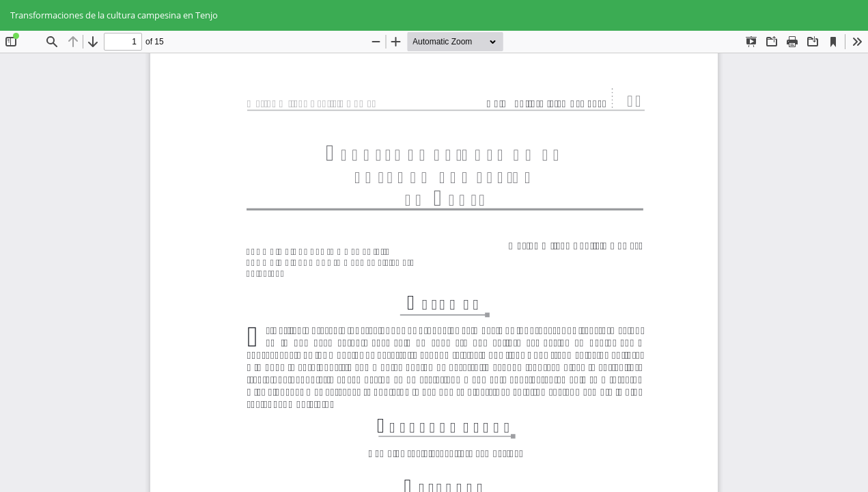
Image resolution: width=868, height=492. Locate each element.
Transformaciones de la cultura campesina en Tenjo (114, 15)
